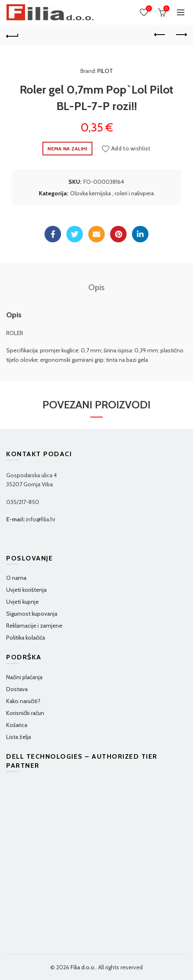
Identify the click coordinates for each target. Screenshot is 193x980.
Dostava (17, 689)
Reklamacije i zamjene (34, 626)
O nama (16, 578)
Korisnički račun (25, 713)
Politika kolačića (26, 638)
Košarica (17, 725)
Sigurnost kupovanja (32, 614)
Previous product (160, 35)
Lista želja (19, 737)
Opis (96, 287)
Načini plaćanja (24, 677)
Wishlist (148, 9)
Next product (181, 35)
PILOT (105, 71)
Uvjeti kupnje (22, 602)
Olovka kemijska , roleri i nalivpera (112, 193)
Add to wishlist (131, 148)
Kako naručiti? (23, 701)
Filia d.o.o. (83, 967)
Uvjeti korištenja (26, 590)
